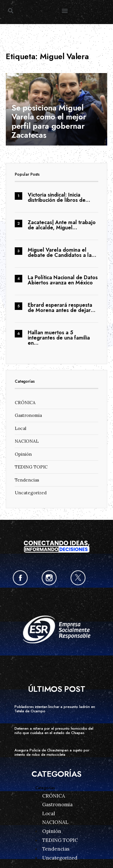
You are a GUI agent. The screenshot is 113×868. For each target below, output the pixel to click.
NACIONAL (27, 441)
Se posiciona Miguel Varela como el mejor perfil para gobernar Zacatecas (49, 121)
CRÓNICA (25, 403)
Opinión (23, 454)
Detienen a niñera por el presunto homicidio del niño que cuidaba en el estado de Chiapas (54, 731)
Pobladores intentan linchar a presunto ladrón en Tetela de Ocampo (55, 709)
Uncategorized (31, 493)
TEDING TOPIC (31, 467)
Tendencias (27, 480)
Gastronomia (28, 415)
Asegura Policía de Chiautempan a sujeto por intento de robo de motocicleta (52, 752)
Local (21, 428)
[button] (11, 11)
